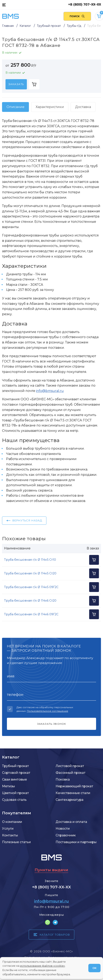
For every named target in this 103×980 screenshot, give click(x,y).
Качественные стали (73, 793)
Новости (63, 829)
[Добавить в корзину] (34, 84)
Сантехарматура (70, 800)
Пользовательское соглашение (48, 711)
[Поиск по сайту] (77, 16)
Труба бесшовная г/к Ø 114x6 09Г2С (31, 614)
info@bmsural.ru (50, 391)
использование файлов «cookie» (42, 966)
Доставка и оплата (71, 822)
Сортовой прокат (16, 773)
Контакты (10, 835)
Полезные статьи (16, 842)
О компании (12, 822)
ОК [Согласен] (94, 968)
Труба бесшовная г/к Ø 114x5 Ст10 (30, 560)
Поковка (63, 779)
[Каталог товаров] (4, 5)
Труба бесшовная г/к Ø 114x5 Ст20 (30, 573)
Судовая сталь (14, 800)
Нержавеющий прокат (74, 786)
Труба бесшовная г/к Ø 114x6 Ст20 (30, 601)
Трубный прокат (15, 766)
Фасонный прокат (71, 773)
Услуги (8, 829)
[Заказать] (16, 84)
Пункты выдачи (51, 870)
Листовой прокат (70, 766)
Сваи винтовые (14, 779)
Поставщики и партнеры (76, 842)
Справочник (66, 835)
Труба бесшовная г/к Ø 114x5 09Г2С (31, 587)
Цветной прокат (15, 793)
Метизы (8, 786)
